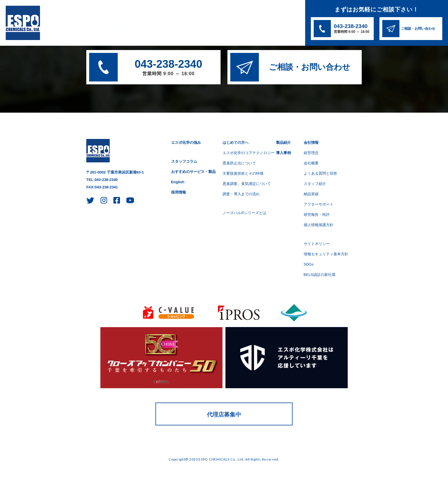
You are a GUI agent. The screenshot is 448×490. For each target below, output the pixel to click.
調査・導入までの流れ (241, 194)
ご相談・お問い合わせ (310, 67)
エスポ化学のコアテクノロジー (249, 153)
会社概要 (311, 163)
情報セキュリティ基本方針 (326, 254)
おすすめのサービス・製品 (193, 172)
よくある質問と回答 (320, 173)
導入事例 (230, 23)
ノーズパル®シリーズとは (244, 213)
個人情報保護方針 (319, 225)
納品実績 (311, 194)
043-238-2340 (168, 68)
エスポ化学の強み (119, 23)
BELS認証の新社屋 (320, 275)
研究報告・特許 (317, 215)
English (178, 182)
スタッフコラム (184, 161)
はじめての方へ (164, 23)
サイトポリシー (317, 244)
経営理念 (311, 153)
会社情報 (260, 23)
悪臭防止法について (239, 163)
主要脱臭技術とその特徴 (243, 173)
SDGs (287, 23)
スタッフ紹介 (315, 184)
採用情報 (179, 192)
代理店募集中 (224, 415)
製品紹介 (201, 23)
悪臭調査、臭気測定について (247, 184)
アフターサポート (319, 204)
